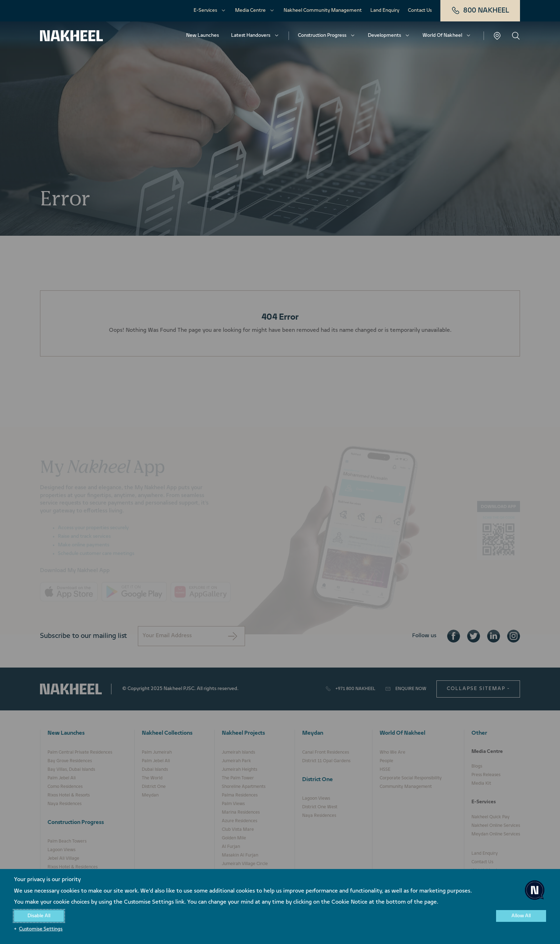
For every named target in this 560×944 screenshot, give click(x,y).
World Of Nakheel (442, 36)
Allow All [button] (521, 916)
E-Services (205, 11)
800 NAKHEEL (480, 11)
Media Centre (250, 11)
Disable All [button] (39, 916)
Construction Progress (322, 36)
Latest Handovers (251, 36)
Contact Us (420, 11)
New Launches (202, 36)
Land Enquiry (385, 11)
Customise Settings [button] (41, 929)
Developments (384, 36)
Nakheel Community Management (323, 11)
